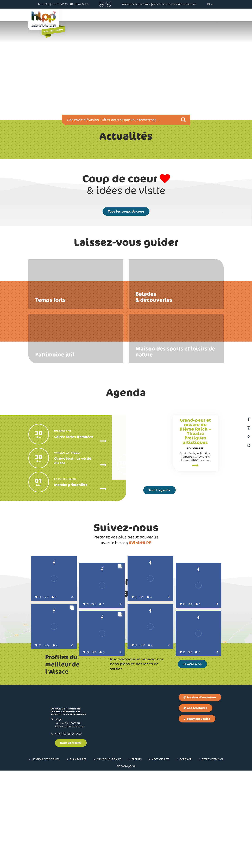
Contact (185, 857)
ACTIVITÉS (109, 15)
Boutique (206, 15)
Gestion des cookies (46, 857)
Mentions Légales (109, 857)
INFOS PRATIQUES (179, 15)
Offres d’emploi (212, 857)
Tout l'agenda (159, 490)
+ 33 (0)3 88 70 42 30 (68, 831)
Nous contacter (71, 840)
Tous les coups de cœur (126, 211)
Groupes (144, 4)
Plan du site (78, 857)
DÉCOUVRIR (87, 15)
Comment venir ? (197, 816)
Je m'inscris (192, 761)
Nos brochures (195, 805)
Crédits (137, 857)
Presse (156, 4)
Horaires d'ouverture (200, 795)
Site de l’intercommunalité (179, 4)
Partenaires (129, 4)
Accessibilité (161, 857)
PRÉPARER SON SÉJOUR (141, 15)
